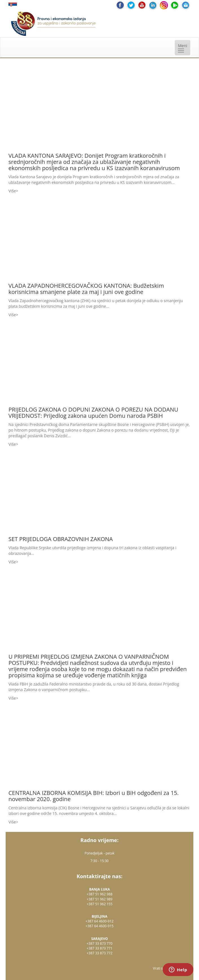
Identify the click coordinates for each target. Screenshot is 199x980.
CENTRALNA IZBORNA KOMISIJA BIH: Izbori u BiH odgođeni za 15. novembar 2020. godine (94, 796)
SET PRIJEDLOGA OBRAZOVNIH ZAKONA (61, 539)
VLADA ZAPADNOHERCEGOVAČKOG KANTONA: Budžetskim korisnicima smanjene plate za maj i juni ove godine (86, 289)
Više (12, 191)
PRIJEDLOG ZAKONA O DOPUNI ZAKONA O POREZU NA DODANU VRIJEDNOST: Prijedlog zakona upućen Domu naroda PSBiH (93, 413)
